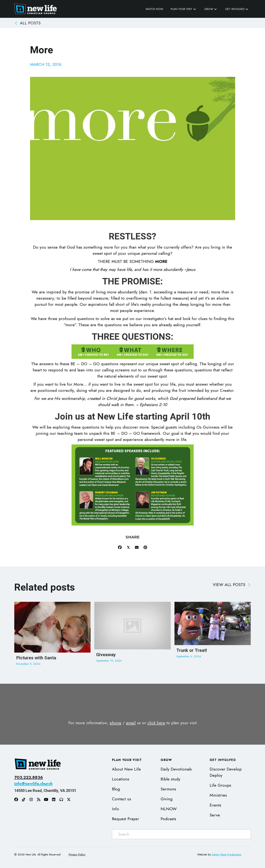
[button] (195, 9)
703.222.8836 (29, 777)
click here (156, 723)
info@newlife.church (33, 783)
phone (116, 723)
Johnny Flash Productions (227, 855)
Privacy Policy (77, 855)
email (131, 723)
